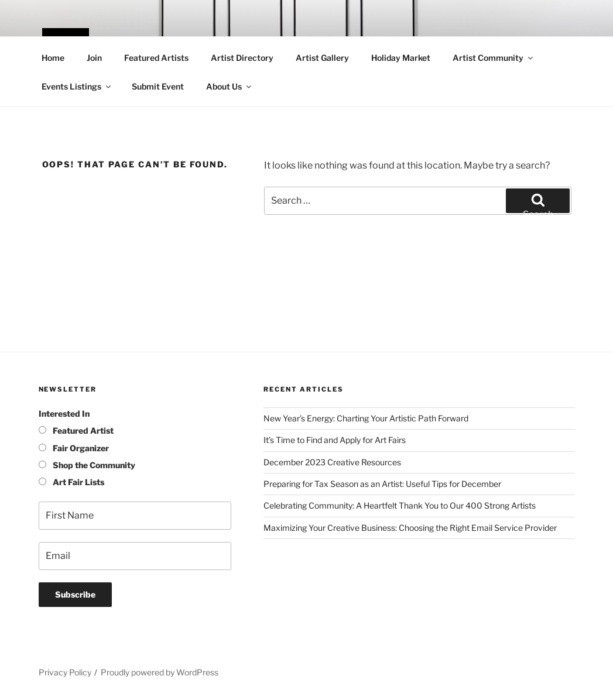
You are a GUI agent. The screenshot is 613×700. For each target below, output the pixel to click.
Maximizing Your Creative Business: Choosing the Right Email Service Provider (410, 528)
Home (53, 58)
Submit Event (158, 86)
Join (94, 58)
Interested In (64, 414)
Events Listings (77, 86)
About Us (230, 86)
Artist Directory (242, 58)
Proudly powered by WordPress (160, 672)
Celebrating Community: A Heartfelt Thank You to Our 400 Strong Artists (400, 505)
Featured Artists (156, 58)
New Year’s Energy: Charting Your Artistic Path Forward (366, 418)
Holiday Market (401, 58)
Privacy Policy (65, 672)
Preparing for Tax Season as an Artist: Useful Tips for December (382, 484)
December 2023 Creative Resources (332, 462)
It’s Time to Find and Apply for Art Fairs (335, 440)
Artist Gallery (322, 58)
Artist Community (494, 58)
